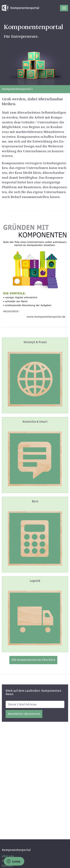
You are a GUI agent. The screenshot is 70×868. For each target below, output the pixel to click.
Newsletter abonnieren (24, 714)
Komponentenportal (17, 89)
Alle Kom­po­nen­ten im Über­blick (33, 660)
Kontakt (8, 866)
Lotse (14, 861)
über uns (8, 856)
